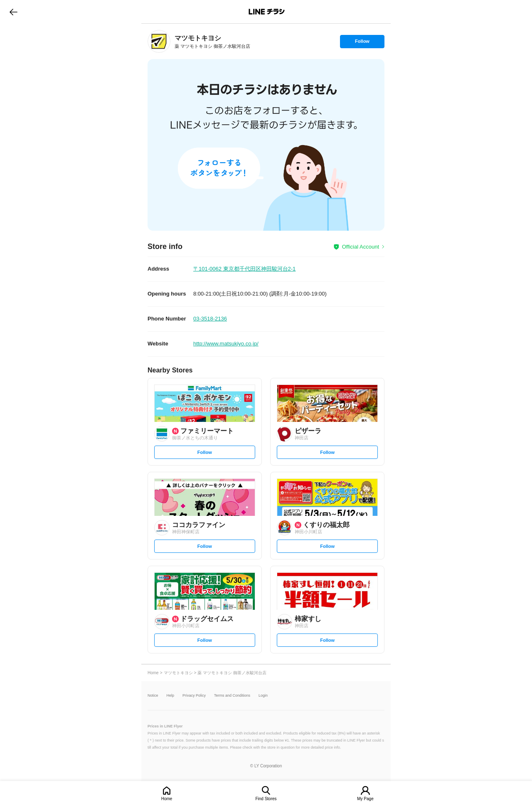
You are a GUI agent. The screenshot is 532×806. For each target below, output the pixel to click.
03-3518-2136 (210, 319)
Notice (153, 696)
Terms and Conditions (232, 696)
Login (263, 696)
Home (167, 799)
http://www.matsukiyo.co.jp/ (226, 344)
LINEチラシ (267, 12)
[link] (159, 41)
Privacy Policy (194, 696)
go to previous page (14, 12)
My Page (365, 799)
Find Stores (266, 799)
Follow (362, 43)
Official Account (361, 247)
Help (171, 696)
